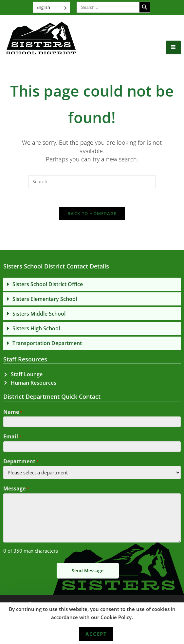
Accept (96, 634)
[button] (92, 285)
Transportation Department (47, 344)
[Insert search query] (92, 182)
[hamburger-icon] (173, 47)
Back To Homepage (92, 215)
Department (21, 463)
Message (16, 490)
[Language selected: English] (51, 7)
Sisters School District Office (48, 285)
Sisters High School (36, 329)
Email (12, 438)
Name (13, 414)
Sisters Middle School (39, 315)
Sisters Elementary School (45, 300)
